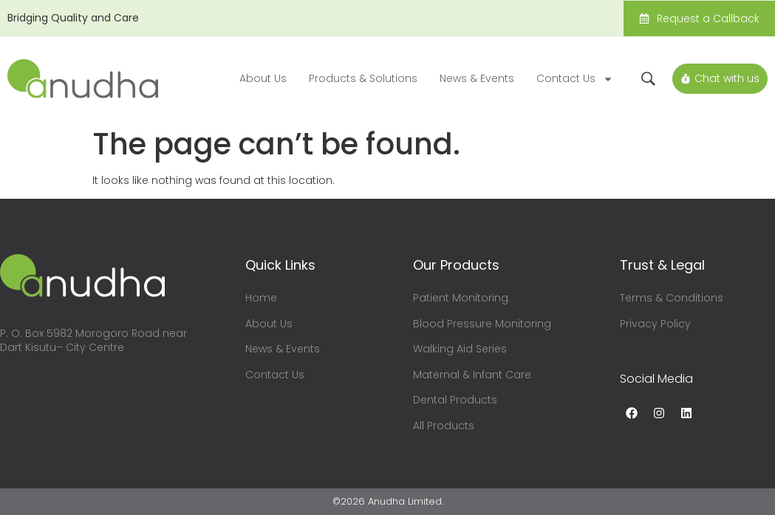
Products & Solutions (363, 78)
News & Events (477, 78)
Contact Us (575, 79)
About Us (263, 78)
